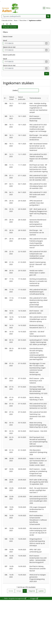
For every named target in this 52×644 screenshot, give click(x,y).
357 (6, 378)
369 (6, 262)
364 (6, 311)
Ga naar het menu (1, 1)
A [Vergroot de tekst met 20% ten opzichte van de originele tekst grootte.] (7, 24)
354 (6, 404)
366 (6, 290)
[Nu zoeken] (48, 16)
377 (6, 184)
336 (6, 575)
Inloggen (34, 598)
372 (6, 230)
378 (6, 175)
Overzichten (23, 20)
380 (6, 165)
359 (6, 348)
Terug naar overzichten (10, 27)
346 (6, 480)
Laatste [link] (41, 591)
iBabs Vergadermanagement (15, 598)
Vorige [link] (19, 591)
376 (6, 192)
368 (6, 271)
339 (6, 550)
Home (16, 20)
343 (6, 507)
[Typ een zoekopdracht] (26, 16)
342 (6, 515)
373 (6, 220)
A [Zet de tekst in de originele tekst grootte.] (3, 24)
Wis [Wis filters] (47, 74)
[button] (7, 98)
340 (6, 539)
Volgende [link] (32, 591)
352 (6, 423)
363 (6, 317)
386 (6, 103)
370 (6, 252)
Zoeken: (15, 90)
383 (6, 135)
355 (6, 397)
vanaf (5, 40)
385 (6, 116)
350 (6, 437)
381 (6, 154)
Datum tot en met (9, 47)
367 (6, 279)
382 (6, 144)
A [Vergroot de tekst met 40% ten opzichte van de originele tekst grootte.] (11, 24)
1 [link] (25, 591)
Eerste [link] (11, 591)
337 (6, 566)
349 (6, 450)
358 (6, 363)
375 (6, 201)
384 (6, 125)
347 (6, 469)
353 (6, 412)
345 (6, 488)
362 (6, 325)
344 (6, 496)
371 (6, 239)
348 (6, 458)
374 (6, 209)
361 (6, 332)
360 (6, 340)
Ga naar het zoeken (0, 1)
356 (6, 387)
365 (6, 298)
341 (6, 528)
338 (6, 556)
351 (6, 431)
